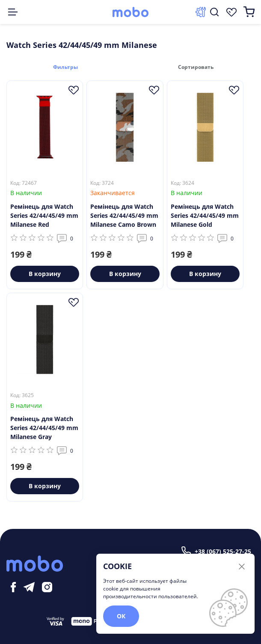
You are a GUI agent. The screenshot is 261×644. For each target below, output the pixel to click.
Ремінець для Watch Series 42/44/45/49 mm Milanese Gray (44, 427)
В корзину (45, 273)
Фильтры (68, 67)
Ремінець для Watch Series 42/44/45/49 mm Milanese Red (44, 215)
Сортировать (193, 67)
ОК (121, 616)
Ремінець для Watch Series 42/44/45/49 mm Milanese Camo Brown (124, 215)
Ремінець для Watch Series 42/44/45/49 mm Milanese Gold (205, 215)
